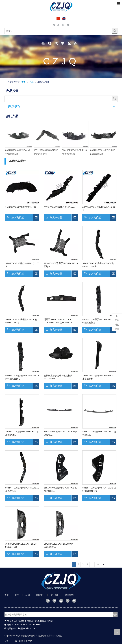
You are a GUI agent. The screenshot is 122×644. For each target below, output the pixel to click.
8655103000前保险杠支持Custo (59, 207)
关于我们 (55, 595)
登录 (7, 641)
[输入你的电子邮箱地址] (59, 614)
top (117, 632)
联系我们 (40, 595)
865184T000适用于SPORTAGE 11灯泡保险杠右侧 (99, 489)
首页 (7, 595)
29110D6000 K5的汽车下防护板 (21, 207)
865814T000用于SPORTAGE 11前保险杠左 (61, 433)
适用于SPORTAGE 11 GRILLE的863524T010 (21, 545)
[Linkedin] (61, 601)
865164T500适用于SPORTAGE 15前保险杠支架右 (22, 377)
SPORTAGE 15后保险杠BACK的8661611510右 (21, 321)
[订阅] (115, 614)
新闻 (28, 595)
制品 (17, 595)
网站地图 (70, 595)
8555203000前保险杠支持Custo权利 (99, 209)
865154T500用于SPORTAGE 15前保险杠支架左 (99, 321)
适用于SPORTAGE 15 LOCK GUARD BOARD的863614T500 (59, 321)
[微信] (68, 25)
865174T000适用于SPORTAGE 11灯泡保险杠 (61, 489)
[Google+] (54, 601)
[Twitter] (59, 25)
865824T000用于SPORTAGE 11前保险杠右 (99, 433)
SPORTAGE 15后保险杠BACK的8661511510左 (98, 265)
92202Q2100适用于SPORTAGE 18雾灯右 (61, 265)
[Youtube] (74, 601)
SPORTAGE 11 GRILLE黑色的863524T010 (59, 545)
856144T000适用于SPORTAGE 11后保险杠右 (22, 489)
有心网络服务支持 (24, 641)
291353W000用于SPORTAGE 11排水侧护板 (98, 377)
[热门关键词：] (115, 31)
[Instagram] (63, 25)
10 (97, 564)
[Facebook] (54, 25)
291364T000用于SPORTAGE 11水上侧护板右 (22, 433)
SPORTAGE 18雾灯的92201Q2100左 (22, 265)
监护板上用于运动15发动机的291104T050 (58, 377)
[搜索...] (58, 31)
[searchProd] (58, 99)
